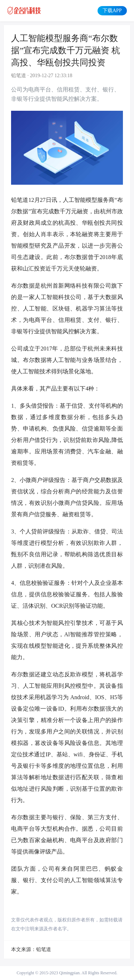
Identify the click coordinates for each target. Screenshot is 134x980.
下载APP (112, 11)
